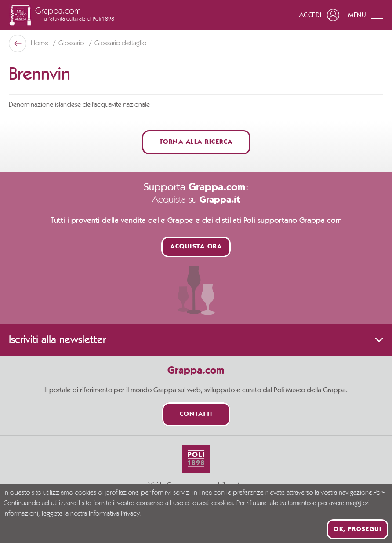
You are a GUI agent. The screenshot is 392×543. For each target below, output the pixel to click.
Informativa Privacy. (115, 514)
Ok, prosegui (358, 529)
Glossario (72, 44)
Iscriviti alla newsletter (196, 340)
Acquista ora (196, 247)
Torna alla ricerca (196, 142)
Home (40, 44)
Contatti (196, 414)
